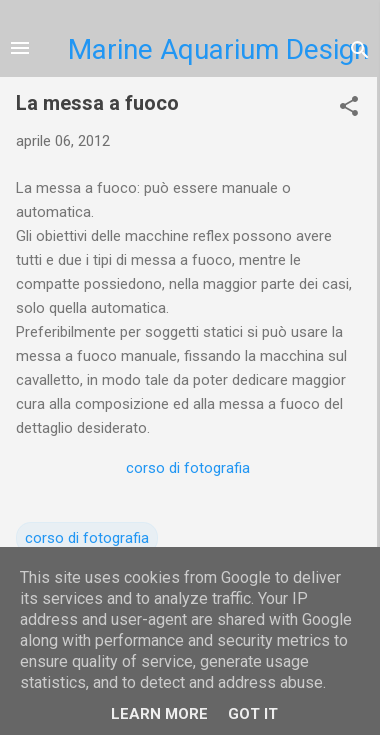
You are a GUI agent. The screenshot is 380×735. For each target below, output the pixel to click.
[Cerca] (360, 50)
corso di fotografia (188, 468)
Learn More (159, 714)
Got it (253, 714)
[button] (349, 106)
